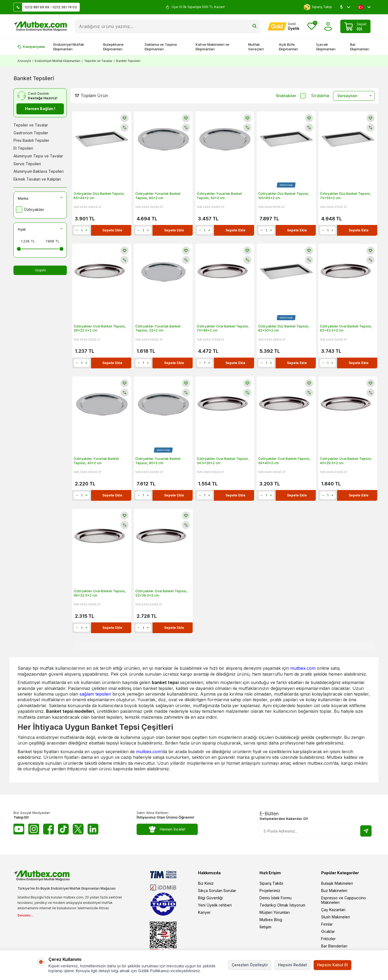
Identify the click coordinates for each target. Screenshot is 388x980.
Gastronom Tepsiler (31, 133)
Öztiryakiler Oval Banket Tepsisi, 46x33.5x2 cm (100, 593)
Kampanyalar (31, 47)
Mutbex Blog (271, 920)
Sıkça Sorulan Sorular (217, 891)
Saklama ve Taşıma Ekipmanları (161, 47)
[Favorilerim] (312, 27)
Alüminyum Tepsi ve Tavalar (38, 156)
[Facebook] (48, 829)
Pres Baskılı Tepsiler (31, 140)
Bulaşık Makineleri (337, 883)
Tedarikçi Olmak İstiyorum (282, 905)
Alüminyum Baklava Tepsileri (39, 171)
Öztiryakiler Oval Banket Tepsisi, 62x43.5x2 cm (346, 328)
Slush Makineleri (336, 917)
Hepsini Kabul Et (332, 965)
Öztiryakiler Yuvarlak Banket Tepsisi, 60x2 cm (158, 196)
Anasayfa (24, 61)
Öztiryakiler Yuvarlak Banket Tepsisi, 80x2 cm (158, 461)
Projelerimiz (270, 891)
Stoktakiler (291, 96)
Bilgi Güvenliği (210, 898)
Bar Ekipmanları (360, 47)
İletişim (265, 927)
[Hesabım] (284, 26)
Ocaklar (328, 931)
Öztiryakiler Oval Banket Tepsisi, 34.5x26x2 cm (223, 461)
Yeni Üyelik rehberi (215, 905)
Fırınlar (327, 924)
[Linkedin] (93, 829)
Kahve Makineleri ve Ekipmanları (212, 47)
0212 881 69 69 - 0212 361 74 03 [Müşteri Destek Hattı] (45, 7)
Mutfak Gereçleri (256, 47)
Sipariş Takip (318, 7)
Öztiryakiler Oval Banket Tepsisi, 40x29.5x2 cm (346, 461)
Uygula (40, 270)
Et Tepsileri (23, 148)
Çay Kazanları (333, 910)
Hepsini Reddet (292, 965)
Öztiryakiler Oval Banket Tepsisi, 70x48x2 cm (223, 328)
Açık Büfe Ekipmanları (288, 47)
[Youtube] (19, 829)
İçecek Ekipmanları (326, 47)
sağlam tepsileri (95, 694)
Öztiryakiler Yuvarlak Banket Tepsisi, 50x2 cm (219, 196)
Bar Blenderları (334, 946)
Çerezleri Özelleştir (250, 965)
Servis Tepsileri (27, 164)
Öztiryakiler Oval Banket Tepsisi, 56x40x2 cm (284, 461)
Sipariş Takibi (271, 883)
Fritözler (328, 939)
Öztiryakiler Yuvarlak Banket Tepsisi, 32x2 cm (158, 328)
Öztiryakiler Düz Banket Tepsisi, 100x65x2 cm (284, 196)
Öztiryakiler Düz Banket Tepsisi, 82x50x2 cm (284, 328)
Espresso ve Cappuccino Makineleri (344, 900)
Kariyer (204, 912)
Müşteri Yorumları (275, 912)
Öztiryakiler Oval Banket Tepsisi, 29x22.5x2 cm (100, 328)
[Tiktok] (63, 829)
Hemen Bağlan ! (40, 109)
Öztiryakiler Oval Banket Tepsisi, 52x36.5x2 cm (161, 593)
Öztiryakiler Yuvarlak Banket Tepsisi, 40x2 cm (96, 461)
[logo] (40, 26)
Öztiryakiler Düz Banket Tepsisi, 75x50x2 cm (345, 196)
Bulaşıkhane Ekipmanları (113, 47)
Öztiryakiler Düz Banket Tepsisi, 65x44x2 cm (99, 196)
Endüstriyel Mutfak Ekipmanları (69, 47)
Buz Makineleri (334, 891)
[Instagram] (34, 829)
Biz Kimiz (206, 883)
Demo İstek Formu (276, 898)
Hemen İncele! (167, 829)
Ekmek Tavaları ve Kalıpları (37, 179)
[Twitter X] (78, 829)
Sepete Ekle (112, 230)
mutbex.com (303, 668)
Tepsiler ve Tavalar (98, 61)
